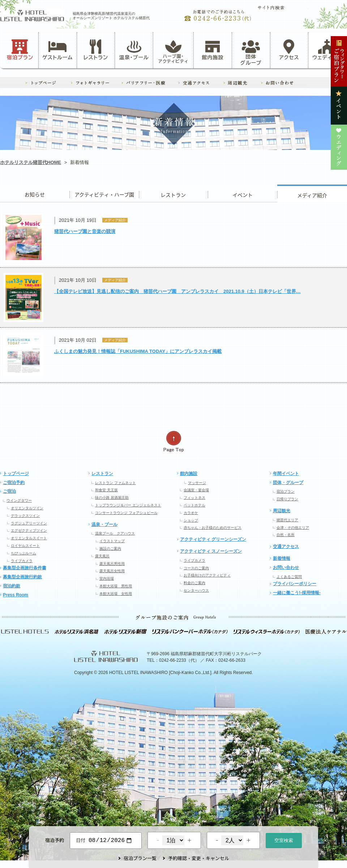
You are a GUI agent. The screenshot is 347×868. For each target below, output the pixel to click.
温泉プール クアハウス (115, 533)
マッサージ (197, 483)
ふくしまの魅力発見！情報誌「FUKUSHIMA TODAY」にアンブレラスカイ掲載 (138, 351)
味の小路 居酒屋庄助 (112, 498)
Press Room (16, 595)
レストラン (96, 50)
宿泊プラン (20, 50)
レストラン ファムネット (115, 483)
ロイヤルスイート (25, 546)
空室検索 (284, 840)
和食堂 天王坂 (106, 490)
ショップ (191, 520)
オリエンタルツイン (27, 508)
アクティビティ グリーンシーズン (213, 539)
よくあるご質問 (289, 577)
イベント (243, 193)
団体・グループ (288, 483)
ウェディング (327, 50)
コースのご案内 (196, 568)
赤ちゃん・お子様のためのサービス (213, 528)
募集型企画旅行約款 (22, 577)
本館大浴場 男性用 (116, 586)
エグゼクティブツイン (29, 530)
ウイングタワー (19, 500)
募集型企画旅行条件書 (25, 568)
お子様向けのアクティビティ (207, 575)
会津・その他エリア (293, 528)
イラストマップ (112, 541)
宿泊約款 (12, 586)
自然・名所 (286, 535)
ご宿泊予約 (14, 483)
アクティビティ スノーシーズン (211, 551)
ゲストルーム (57, 50)
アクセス (289, 50)
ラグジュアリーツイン (29, 523)
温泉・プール (134, 50)
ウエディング (312, 193)
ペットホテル (194, 505)
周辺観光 (282, 511)
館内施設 (213, 50)
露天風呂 (102, 556)
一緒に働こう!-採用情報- (297, 593)
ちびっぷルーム (23, 553)
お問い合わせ (286, 567)
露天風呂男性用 (112, 564)
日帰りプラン (287, 499)
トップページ (16, 474)
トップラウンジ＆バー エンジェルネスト (128, 505)
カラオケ (191, 513)
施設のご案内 (110, 549)
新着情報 (282, 558)
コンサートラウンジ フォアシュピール (126, 513)
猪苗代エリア (287, 520)
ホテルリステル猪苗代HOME (31, 162)
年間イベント (286, 474)
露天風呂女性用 (112, 571)
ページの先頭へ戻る (173, 442)
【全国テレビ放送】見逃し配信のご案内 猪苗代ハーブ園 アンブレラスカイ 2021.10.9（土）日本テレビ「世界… (177, 291)
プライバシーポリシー (295, 584)
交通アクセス (286, 547)
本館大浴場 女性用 (116, 594)
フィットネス (194, 498)
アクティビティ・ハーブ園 (104, 193)
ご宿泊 (9, 491)
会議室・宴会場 (196, 490)
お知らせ (35, 193)
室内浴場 (107, 578)
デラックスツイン (25, 516)
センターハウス (196, 590)
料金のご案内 (194, 583)
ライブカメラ (22, 561)
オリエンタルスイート (29, 538)
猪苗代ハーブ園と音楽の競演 (85, 231)
